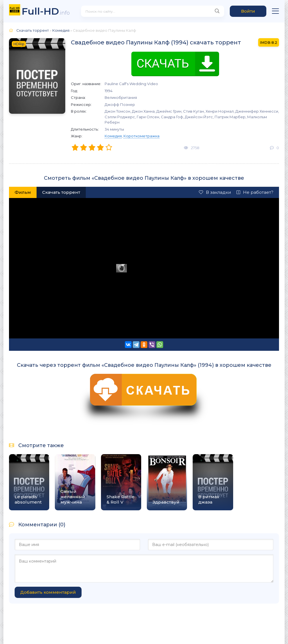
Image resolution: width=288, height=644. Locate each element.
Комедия (113, 136)
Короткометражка (141, 136)
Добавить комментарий (48, 592)
